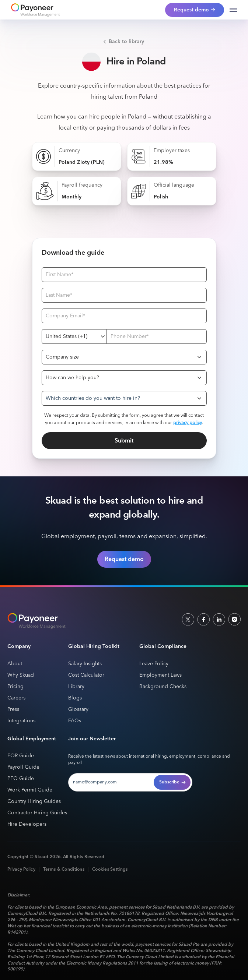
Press (13, 710)
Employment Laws (160, 675)
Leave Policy (154, 664)
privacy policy (188, 423)
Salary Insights (85, 664)
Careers (16, 698)
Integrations (21, 721)
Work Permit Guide (30, 790)
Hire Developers (27, 824)
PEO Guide (21, 779)
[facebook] (203, 619)
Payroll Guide (23, 767)
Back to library (126, 42)
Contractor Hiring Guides (37, 813)
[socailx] (188, 619)
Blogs (75, 698)
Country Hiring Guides (34, 802)
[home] (34, 10)
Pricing (15, 687)
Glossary (78, 710)
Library (76, 687)
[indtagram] (234, 619)
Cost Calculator (86, 675)
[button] (233, 10)
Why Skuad (21, 675)
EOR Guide (21, 756)
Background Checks (163, 687)
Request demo (124, 559)
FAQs (75, 721)
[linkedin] (219, 619)
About (15, 664)
